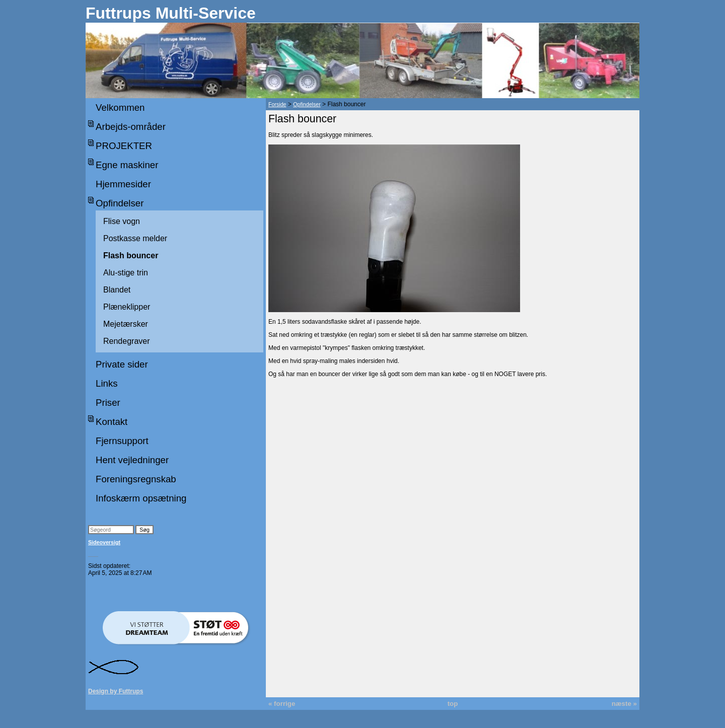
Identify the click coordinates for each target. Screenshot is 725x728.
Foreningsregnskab (136, 479)
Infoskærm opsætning (141, 498)
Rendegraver (127, 341)
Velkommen (120, 107)
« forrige (282, 704)
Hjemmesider (123, 184)
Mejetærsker (126, 324)
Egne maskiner (127, 165)
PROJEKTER (124, 146)
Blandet (117, 290)
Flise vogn (122, 221)
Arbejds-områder (131, 127)
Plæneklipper (127, 307)
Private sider (122, 364)
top (453, 704)
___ (93, 554)
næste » (624, 704)
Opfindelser (120, 203)
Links (107, 383)
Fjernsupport (122, 441)
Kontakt (112, 422)
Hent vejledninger (132, 460)
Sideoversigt (104, 542)
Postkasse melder (135, 238)
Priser (108, 403)
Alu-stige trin (126, 273)
